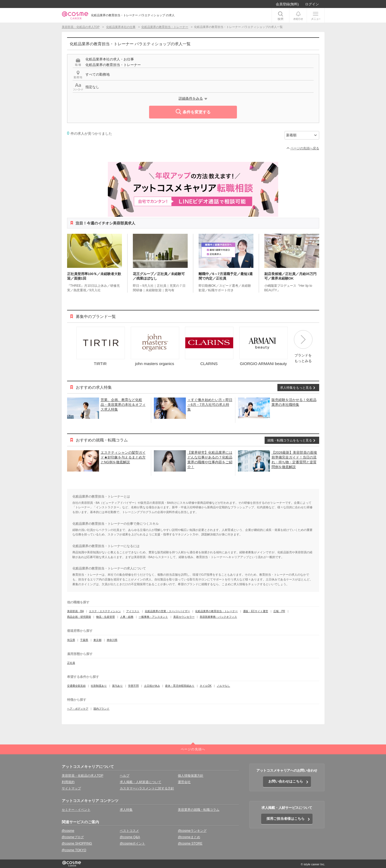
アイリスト (133, 611)
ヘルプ (125, 776)
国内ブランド (101, 709)
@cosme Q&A (130, 837)
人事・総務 (127, 617)
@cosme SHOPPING (77, 844)
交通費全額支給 (76, 686)
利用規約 (68, 782)
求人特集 (126, 810)
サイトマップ (71, 788)
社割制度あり (99, 686)
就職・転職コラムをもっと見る (290, 440)
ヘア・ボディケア (78, 709)
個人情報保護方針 (191, 776)
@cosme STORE (190, 844)
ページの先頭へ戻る (305, 148)
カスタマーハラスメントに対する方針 (147, 788)
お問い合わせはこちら (286, 781)
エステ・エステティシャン (105, 611)
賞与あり (117, 686)
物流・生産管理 (105, 617)
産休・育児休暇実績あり (180, 686)
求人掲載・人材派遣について (141, 782)
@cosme (68, 831)
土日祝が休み (152, 686)
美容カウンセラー (184, 617)
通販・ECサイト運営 (256, 611)
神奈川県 (112, 640)
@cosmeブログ (73, 837)
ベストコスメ (129, 831)
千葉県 (84, 640)
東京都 (97, 640)
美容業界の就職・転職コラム (199, 810)
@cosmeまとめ (189, 837)
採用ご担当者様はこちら (286, 819)
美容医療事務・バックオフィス (218, 617)
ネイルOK (206, 686)
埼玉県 (71, 640)
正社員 (71, 663)
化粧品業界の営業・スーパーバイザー (167, 611)
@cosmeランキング (192, 831)
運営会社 (184, 782)
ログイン (312, 4)
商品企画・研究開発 (79, 617)
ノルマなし (223, 686)
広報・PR (279, 611)
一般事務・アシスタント (153, 617)
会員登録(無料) (287, 4)
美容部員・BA (75, 611)
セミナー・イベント (76, 810)
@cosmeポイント (133, 844)
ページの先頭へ (193, 749)
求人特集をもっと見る (296, 388)
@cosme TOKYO (74, 850)
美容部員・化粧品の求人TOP (83, 776)
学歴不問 (133, 686)
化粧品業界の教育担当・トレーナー (216, 611)
